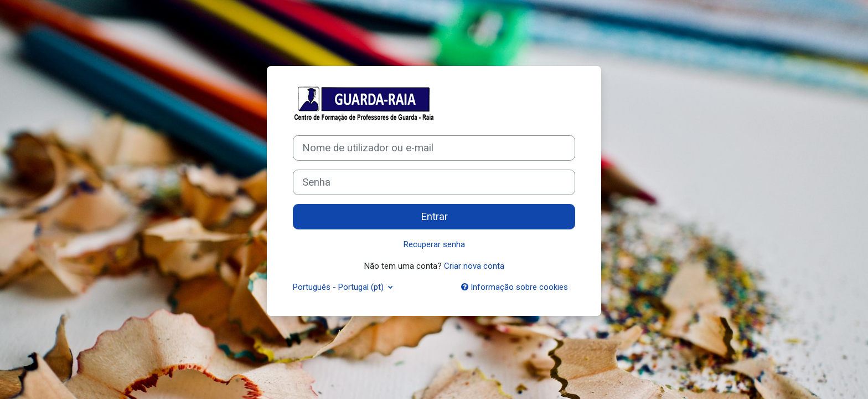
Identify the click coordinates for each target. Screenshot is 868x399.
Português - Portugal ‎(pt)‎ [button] (339, 287)
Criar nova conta (474, 266)
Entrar (434, 217)
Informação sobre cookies (515, 287)
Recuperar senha (434, 244)
